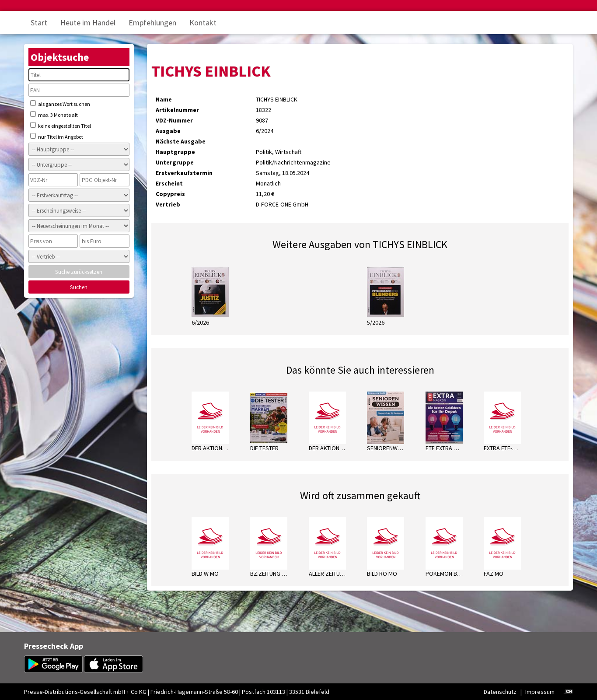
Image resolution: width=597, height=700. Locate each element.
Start (39, 23)
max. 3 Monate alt (54, 115)
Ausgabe (168, 131)
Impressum (540, 692)
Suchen (79, 287)
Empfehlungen (152, 23)
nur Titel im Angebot (57, 136)
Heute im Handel (88, 23)
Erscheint (169, 183)
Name (164, 99)
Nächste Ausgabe (181, 141)
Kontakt (203, 23)
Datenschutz (500, 692)
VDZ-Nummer (174, 120)
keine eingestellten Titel (61, 126)
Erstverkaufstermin (184, 173)
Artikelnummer (177, 110)
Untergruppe (175, 162)
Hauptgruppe (175, 152)
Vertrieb (168, 204)
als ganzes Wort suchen (60, 104)
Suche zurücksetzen (79, 272)
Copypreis (170, 194)
